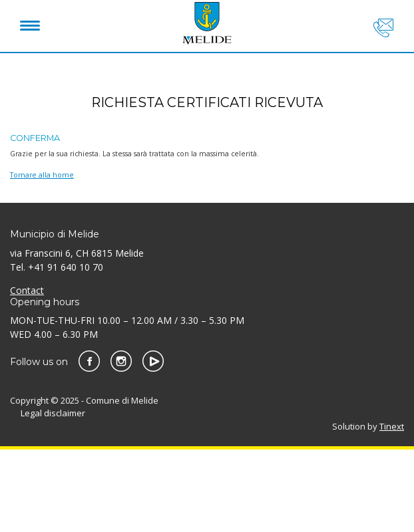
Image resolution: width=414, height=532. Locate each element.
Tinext (392, 426)
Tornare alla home (42, 175)
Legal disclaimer (53, 413)
